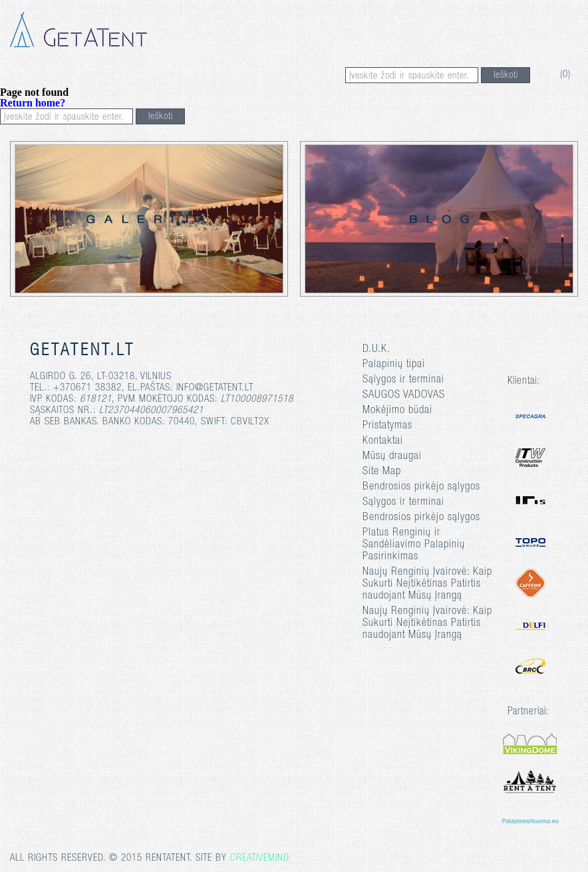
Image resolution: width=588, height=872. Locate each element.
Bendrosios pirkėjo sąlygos (421, 487)
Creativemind (260, 858)
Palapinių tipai (394, 365)
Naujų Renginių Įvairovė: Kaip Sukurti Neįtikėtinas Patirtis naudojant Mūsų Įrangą (427, 584)
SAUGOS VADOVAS (404, 395)
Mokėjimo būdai (397, 411)
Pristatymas (387, 426)
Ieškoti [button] (506, 75)
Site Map (382, 472)
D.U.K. (376, 350)
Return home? (33, 103)
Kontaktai (383, 441)
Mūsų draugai (392, 457)
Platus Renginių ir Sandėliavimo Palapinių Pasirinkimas (414, 545)
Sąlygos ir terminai (403, 380)
